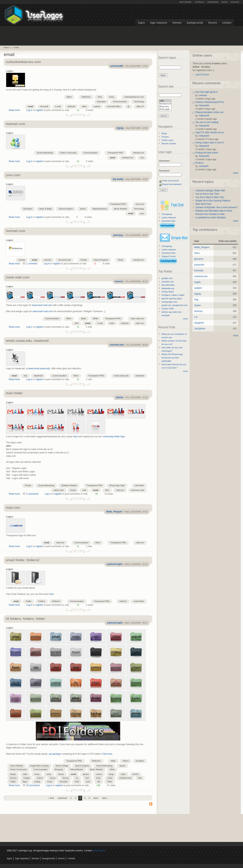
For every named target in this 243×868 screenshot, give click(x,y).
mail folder (14, 393)
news (49, 774)
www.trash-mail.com (42, 305)
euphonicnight (114, 564)
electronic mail (138, 490)
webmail (71, 106)
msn (142, 158)
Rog (196, 300)
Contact (227, 23)
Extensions (213, 2)
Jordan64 (204, 166)
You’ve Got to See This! (207, 194)
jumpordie (199, 265)
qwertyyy (118, 235)
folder (113, 761)
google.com (167, 278)
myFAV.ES (235, 2)
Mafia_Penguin (114, 512)
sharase (203, 95)
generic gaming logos (172, 298)
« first (51, 798)
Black (69, 97)
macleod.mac (117, 345)
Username (165, 161)
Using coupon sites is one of (209, 143)
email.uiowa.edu (121, 376)
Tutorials (199, 2)
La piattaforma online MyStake (211, 218)
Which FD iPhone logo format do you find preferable (172, 358)
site (99, 782)
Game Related (16, 766)
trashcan (125, 323)
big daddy (118, 179)
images (27, 778)
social (110, 778)
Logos (141, 23)
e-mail (58, 106)
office (84, 106)
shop (98, 778)
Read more (14, 110)
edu (25, 376)
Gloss (112, 97)
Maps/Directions (100, 209)
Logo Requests (159, 23)
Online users (168, 140)
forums (66, 778)
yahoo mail (58, 490)
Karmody (199, 271)
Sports (83, 209)
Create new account (170, 181)
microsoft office (114, 106)
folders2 (123, 601)
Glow (100, 97)
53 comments (33, 785)
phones (13, 778)
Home (6, 47)
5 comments (32, 494)
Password (165, 171)
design (13, 774)
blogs (112, 774)
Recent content (169, 144)
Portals (84, 260)
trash (112, 323)
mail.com (120, 490)
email (16, 47)
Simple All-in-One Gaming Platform (213, 201)
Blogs (225, 2)
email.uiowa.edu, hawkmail (27, 341)
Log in (29, 110)
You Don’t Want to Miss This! (210, 197)
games (86, 774)
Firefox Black (168, 292)
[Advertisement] (121, 35)
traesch (119, 281)
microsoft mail (64, 260)
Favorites (64, 782)
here (76, 437)
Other (69, 318)
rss (77, 778)
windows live (128, 158)
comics (99, 774)
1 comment (32, 264)
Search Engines (66, 209)
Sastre (198, 305)
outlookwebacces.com (23, 62)
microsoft (44, 106)
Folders (42, 601)
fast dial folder (168, 285)
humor (53, 778)
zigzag (120, 128)
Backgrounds (195, 23)
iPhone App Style (117, 485)
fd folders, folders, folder (26, 619)
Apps (25, 782)
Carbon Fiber (168, 309)
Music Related (120, 209)
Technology (139, 102)
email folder (139, 601)
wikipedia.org (168, 288)
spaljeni (198, 288)
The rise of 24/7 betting (207, 122)
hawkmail (140, 376)
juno (142, 213)
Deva (197, 253)
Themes (177, 23)
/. (11, 47)
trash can (140, 323)
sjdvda (119, 397)
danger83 (199, 323)
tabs (140, 778)
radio (25, 774)
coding (37, 782)
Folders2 (56, 601)
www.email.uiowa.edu (39, 369)
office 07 (140, 106)
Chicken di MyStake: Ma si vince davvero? (216, 207)
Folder (29, 601)
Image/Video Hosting (39, 766)
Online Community (68, 153)
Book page (165, 109)
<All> (165, 101)
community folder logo (114, 437)
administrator (99, 851)
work (88, 782)
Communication (120, 102)
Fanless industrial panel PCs (210, 102)
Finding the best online (207, 153)
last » (105, 798)
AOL (107, 490)
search (40, 778)
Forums (213, 23)
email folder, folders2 (23, 560)
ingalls (197, 282)
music (37, 774)
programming (125, 778)
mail (76, 323)
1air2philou (200, 329)
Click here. (108, 754)
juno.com (13, 175)
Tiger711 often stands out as (210, 132)
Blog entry (165, 107)
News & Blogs (45, 209)
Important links (169, 221)
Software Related (69, 485)
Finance (199, 163)
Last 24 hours (202, 75)
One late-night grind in (206, 92)
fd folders (140, 761)
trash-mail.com (18, 278)
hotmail (22, 260)
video (123, 774)
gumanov (199, 259)
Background (165, 104)
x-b (196, 317)
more (185, 319)
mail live (48, 260)
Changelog (167, 214)
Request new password (172, 184)
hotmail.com (16, 124)
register (39, 110)
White (121, 260)
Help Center (185, 2)
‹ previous (62, 798)
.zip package (54, 754)
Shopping (59, 769)
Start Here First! (203, 204)
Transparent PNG (115, 153)
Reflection (86, 97)
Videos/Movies (76, 769)
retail (77, 782)
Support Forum (169, 256)
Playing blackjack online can (209, 112)
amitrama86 (117, 66)
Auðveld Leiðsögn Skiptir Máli (210, 191)
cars (87, 778)
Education (101, 102)
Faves (50, 782)
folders (126, 761)
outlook (97, 106)
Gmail (73, 490)
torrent (135, 774)
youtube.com (168, 282)
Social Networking (45, 153)
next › (96, 798)
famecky (198, 311)
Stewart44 (204, 105)
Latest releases (169, 218)
